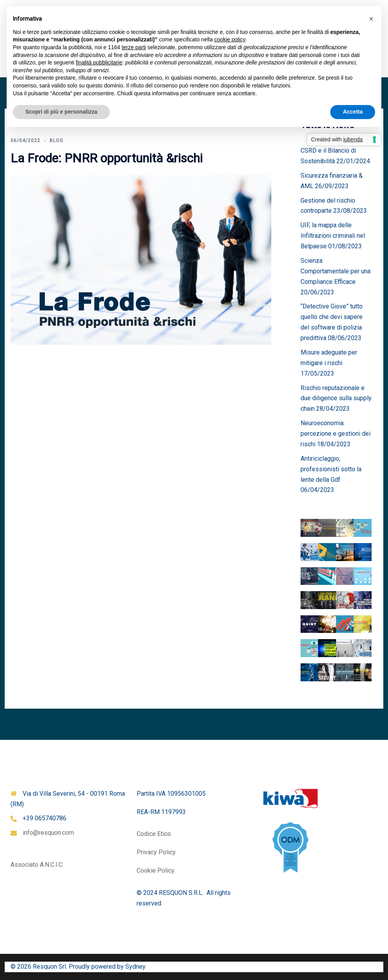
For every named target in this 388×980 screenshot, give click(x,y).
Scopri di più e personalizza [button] (61, 112)
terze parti (134, 47)
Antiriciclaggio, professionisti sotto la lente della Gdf (331, 469)
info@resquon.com (48, 833)
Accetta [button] (353, 112)
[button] (371, 19)
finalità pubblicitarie (99, 62)
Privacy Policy (156, 852)
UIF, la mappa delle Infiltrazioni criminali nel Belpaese (333, 236)
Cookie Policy (156, 870)
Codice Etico (154, 834)
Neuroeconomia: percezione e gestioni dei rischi (335, 434)
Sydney (135, 967)
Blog (56, 141)
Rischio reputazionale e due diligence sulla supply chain (336, 398)
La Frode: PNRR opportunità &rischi (107, 158)
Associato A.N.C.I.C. (37, 865)
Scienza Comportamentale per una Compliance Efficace (335, 271)
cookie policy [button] (230, 39)
